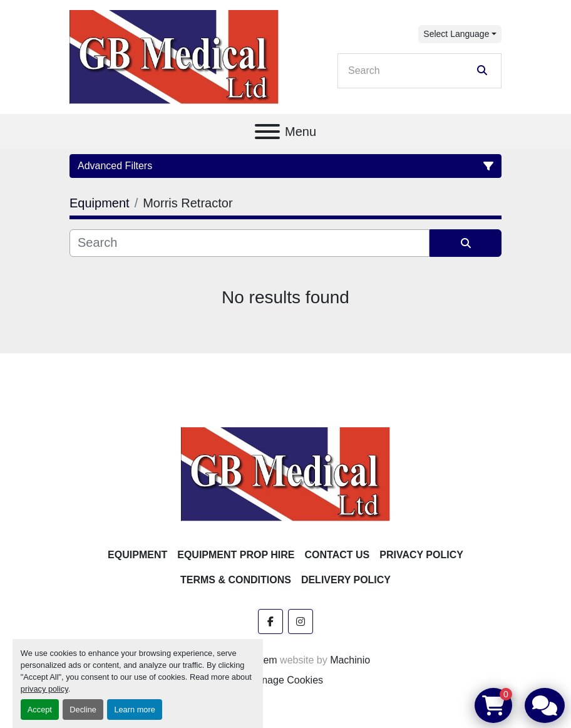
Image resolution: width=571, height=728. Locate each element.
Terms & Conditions (236, 580)
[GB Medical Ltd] (285, 473)
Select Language (456, 34)
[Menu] (267, 132)
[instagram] (301, 621)
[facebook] (270, 621)
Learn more (134, 710)
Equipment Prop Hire (236, 555)
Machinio (350, 660)
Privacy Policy (421, 555)
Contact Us (337, 555)
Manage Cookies (285, 680)
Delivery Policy (346, 580)
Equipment (137, 555)
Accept (40, 710)
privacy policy (44, 689)
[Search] (411, 71)
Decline (83, 710)
